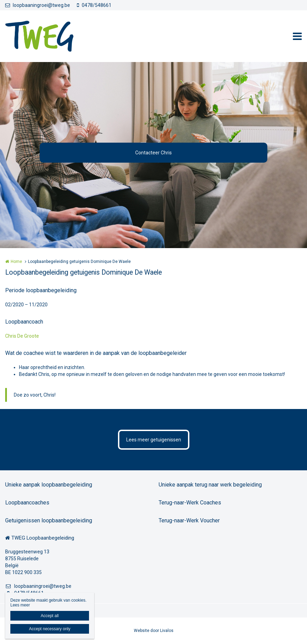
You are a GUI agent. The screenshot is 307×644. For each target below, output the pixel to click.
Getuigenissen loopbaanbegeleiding (49, 520)
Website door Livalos (154, 631)
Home (16, 262)
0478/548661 (94, 5)
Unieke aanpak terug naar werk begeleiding (210, 485)
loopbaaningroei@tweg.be (38, 5)
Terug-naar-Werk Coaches (190, 503)
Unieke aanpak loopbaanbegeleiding (49, 485)
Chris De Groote (22, 336)
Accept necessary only (50, 629)
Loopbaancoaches (27, 503)
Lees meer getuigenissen (154, 440)
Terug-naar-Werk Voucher (189, 520)
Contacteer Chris (153, 153)
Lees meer (20, 605)
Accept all (50, 616)
